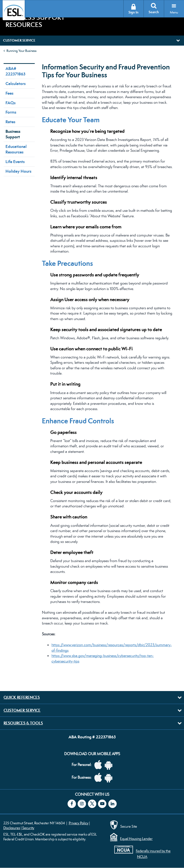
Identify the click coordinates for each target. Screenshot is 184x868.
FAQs (11, 103)
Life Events (15, 162)
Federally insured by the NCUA (153, 854)
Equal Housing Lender (136, 839)
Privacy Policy (79, 823)
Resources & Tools (23, 723)
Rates (10, 122)
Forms (11, 112)
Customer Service (22, 710)
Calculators (16, 84)
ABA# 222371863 (15, 71)
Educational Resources (16, 149)
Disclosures (12, 828)
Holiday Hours (18, 171)
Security (28, 828)
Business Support (13, 134)
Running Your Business (21, 51)
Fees (9, 93)
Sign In (133, 12)
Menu (174, 12)
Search (154, 12)
